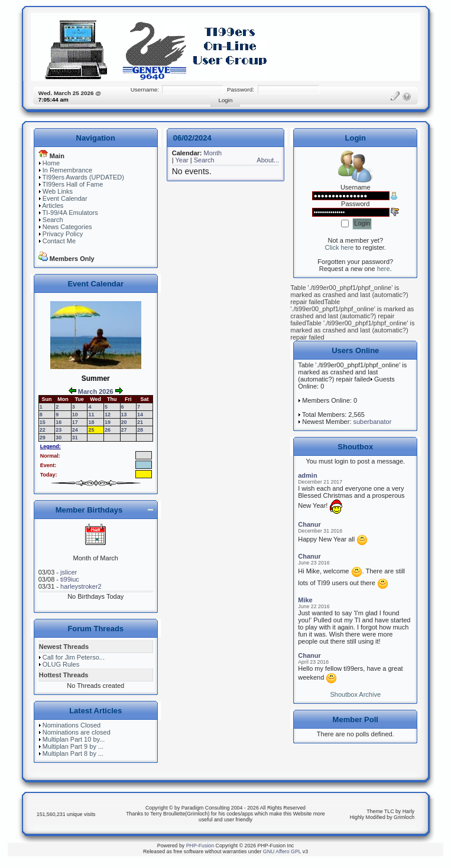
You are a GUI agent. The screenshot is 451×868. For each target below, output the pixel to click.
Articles (53, 205)
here (384, 269)
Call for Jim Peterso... (74, 657)
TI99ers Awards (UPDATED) (83, 177)
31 (75, 438)
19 (108, 422)
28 (140, 430)
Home (51, 163)
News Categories (67, 227)
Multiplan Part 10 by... (74, 739)
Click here (340, 247)
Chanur (309, 524)
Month (213, 153)
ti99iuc (70, 579)
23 (59, 430)
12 (108, 415)
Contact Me (59, 241)
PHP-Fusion (200, 846)
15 (43, 422)
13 (124, 415)
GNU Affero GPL (282, 851)
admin (307, 475)
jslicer (69, 572)
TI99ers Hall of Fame (73, 184)
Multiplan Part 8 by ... (73, 753)
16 (59, 422)
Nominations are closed (77, 732)
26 (108, 430)
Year (181, 160)
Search (53, 220)
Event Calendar (65, 198)
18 (91, 422)
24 (75, 430)
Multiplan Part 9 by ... (73, 746)
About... (268, 160)
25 (91, 430)
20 (124, 422)
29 (43, 438)
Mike (305, 600)
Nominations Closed (72, 725)
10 (75, 415)
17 (75, 422)
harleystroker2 (81, 586)
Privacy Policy (63, 234)
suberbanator (373, 422)
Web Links (58, 191)
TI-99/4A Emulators (70, 213)
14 (140, 415)
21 (140, 422)
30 (59, 438)
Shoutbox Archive (355, 694)
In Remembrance (67, 170)
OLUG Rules (61, 664)
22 (43, 430)
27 (124, 430)
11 (91, 415)
